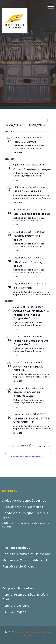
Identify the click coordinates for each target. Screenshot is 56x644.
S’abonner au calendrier (26, 457)
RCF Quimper (14, 612)
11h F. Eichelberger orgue (32, 214)
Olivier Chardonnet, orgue (32, 169)
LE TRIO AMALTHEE (27, 192)
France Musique (16, 548)
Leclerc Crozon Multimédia (26, 554)
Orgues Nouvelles (18, 588)
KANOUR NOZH (24, 288)
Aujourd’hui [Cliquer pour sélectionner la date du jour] (28, 445)
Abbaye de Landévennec (24, 500)
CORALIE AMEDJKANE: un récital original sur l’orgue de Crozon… (32, 315)
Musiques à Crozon (26, 632)
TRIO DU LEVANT (25, 142)
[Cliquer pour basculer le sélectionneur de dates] (27, 125)
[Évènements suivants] (45, 446)
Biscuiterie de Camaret (23, 507)
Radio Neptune (16, 606)
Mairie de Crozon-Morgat (25, 560)
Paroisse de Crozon (20, 566)
